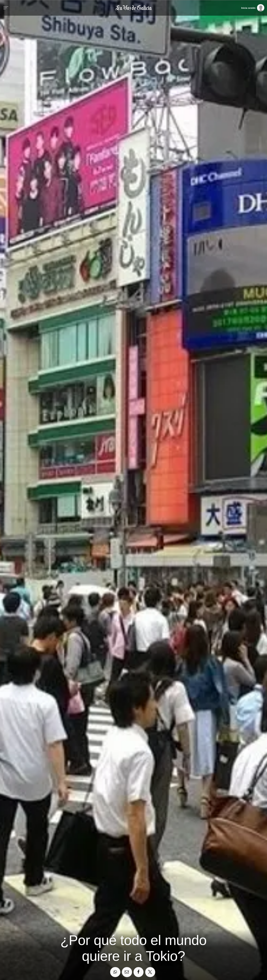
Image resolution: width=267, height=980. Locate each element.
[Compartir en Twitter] (150, 972)
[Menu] (6, 8)
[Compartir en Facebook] (139, 972)
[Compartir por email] (127, 972)
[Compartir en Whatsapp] (115, 972)
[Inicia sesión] (253, 8)
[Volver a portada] (134, 8)
